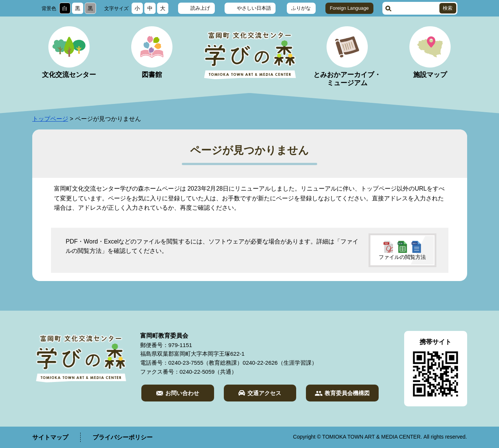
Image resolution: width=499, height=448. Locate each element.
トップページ (50, 119)
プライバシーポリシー (123, 437)
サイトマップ (50, 437)
